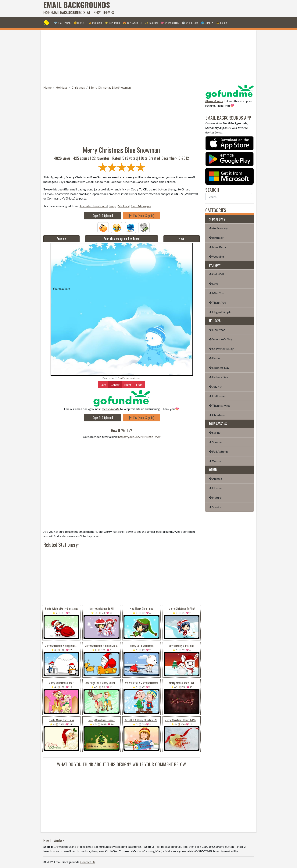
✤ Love (214, 283)
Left (103, 384)
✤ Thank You (218, 302)
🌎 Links (206, 23)
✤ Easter (215, 358)
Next (181, 239)
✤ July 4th (216, 386)
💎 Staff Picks (62, 23)
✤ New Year (217, 330)
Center (115, 384)
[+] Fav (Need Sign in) (142, 216)
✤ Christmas (217, 415)
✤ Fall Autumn (218, 451)
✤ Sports (215, 507)
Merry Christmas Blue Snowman (110, 87)
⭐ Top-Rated (112, 23)
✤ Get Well (216, 274)
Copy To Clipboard (103, 216)
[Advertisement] (185, 9)
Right (128, 384)
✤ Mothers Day (219, 368)
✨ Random (151, 23)
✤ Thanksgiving (219, 405)
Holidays (62, 87)
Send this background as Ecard (122, 239)
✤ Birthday (216, 237)
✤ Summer (216, 442)
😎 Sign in (222, 23)
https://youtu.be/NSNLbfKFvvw (139, 437)
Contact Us (88, 862)
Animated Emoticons (93, 206)
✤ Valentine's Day (221, 339)
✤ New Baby (218, 247)
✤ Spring (215, 432)
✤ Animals (216, 478)
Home (47, 87)
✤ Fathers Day (218, 377)
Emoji (112, 206)
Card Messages (141, 206)
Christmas (78, 87)
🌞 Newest (79, 23)
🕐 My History (190, 23)
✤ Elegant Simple (220, 312)
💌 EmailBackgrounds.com (128, 378)
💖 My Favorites (170, 23)
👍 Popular (95, 23)
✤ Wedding (217, 256)
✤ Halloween (218, 396)
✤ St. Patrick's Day (221, 349)
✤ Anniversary (218, 228)
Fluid (139, 384)
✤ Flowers (216, 488)
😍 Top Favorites (132, 23)
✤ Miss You (217, 293)
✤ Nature (215, 497)
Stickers (123, 206)
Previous (62, 239)
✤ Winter (215, 461)
